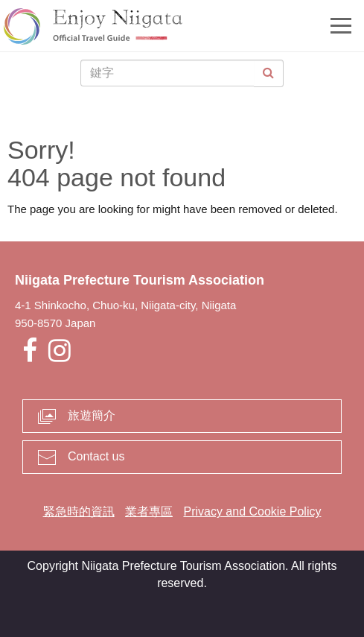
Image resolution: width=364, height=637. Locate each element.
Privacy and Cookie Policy (252, 511)
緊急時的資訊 (79, 511)
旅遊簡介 (92, 415)
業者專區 (149, 511)
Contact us (96, 456)
